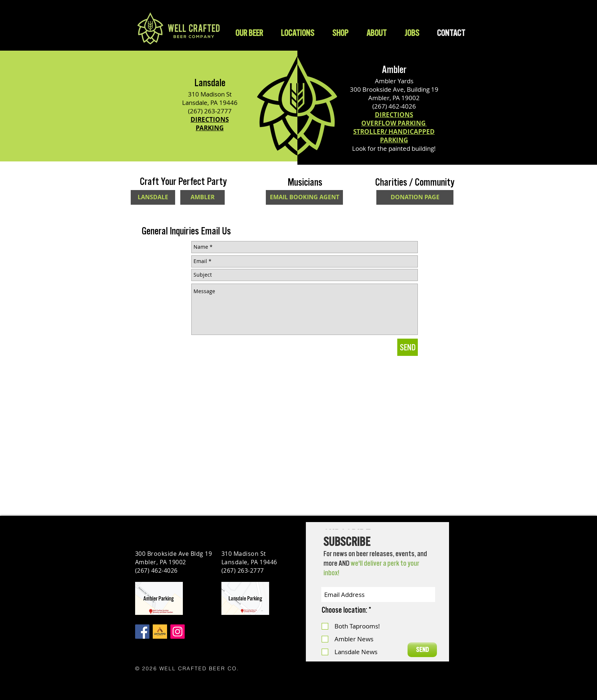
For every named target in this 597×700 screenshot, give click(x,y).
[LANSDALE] (153, 197)
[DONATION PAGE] (415, 197)
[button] (340, 33)
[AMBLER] (202, 197)
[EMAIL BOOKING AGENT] (304, 197)
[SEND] (408, 347)
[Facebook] (142, 632)
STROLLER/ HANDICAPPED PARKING (394, 136)
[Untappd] (160, 632)
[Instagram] (178, 632)
